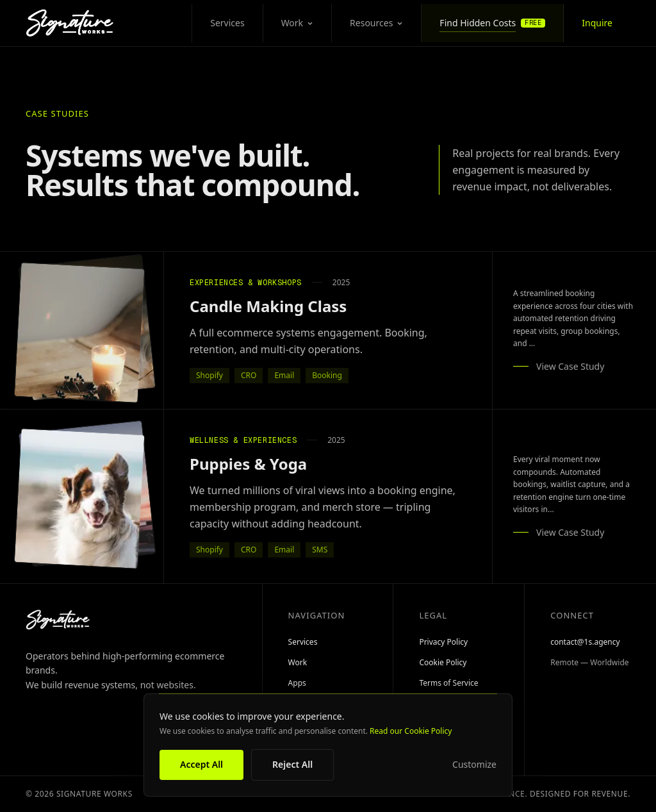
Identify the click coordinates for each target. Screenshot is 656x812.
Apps (297, 683)
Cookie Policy (443, 663)
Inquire (597, 23)
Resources (376, 23)
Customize (474, 765)
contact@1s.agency (585, 642)
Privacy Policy (443, 642)
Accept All (201, 764)
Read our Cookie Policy (411, 731)
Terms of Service (448, 683)
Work (297, 23)
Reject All (292, 764)
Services (227, 23)
